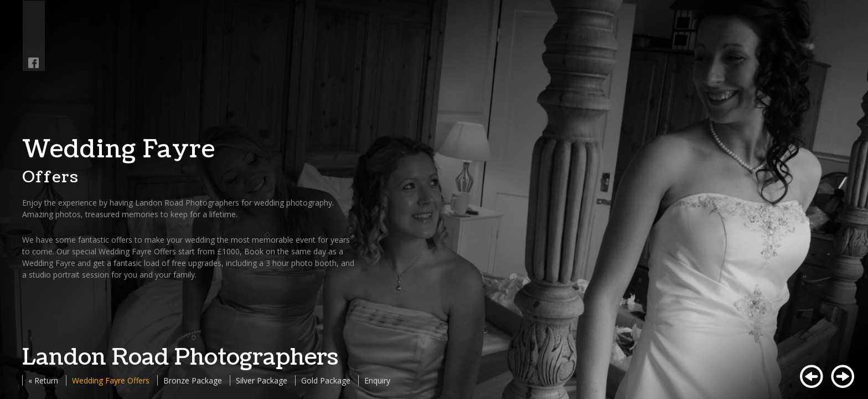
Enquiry (377, 380)
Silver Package (262, 380)
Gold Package (326, 380)
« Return (43, 380)
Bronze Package (193, 380)
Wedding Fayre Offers (111, 380)
